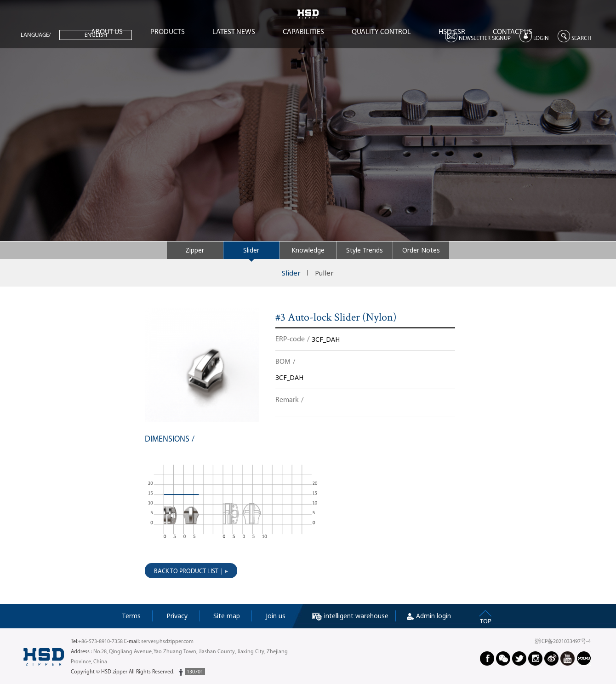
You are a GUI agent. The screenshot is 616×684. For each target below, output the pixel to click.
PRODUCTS (168, 32)
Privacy (177, 616)
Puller (324, 273)
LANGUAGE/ (36, 35)
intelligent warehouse (350, 616)
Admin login (429, 616)
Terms (131, 616)
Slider (251, 250)
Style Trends (365, 250)
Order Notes (421, 250)
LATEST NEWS (234, 32)
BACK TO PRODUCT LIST (186, 572)
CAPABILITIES (303, 32)
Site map (227, 616)
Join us (276, 616)
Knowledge (308, 250)
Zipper (195, 250)
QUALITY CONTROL (381, 32)
